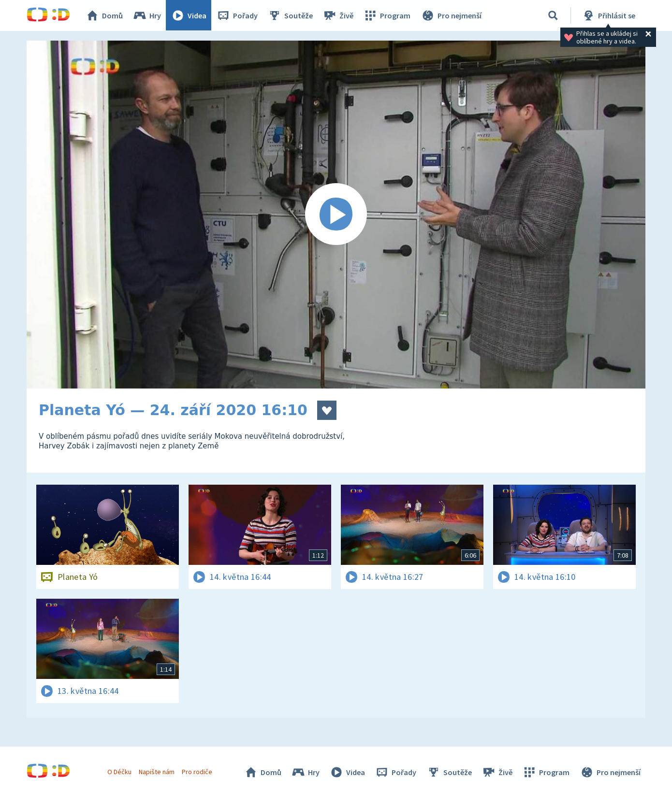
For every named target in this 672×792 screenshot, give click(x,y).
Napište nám (157, 772)
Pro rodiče (197, 772)
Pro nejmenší (451, 15)
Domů (104, 15)
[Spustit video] (336, 215)
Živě (338, 15)
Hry (147, 15)
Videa (189, 15)
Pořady (237, 15)
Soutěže (291, 15)
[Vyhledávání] (553, 15)
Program (387, 15)
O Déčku (119, 772)
